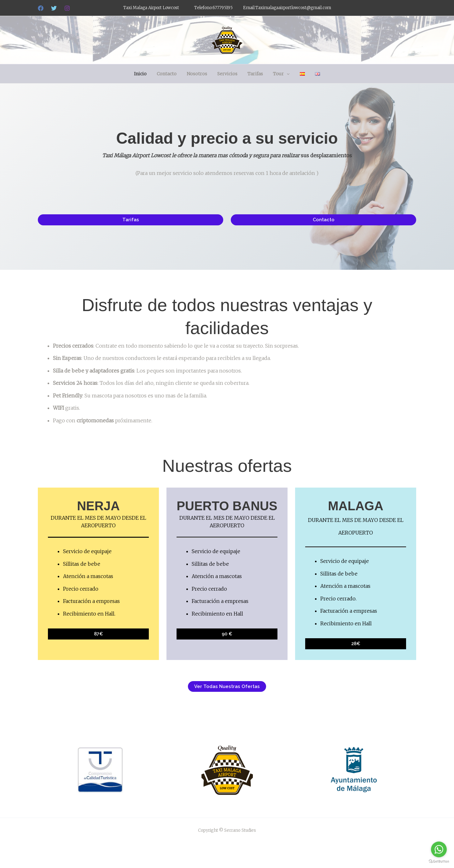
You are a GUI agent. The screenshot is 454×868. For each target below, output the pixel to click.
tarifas (131, 220)
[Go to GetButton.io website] (439, 862)
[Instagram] (67, 8)
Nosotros (199, 74)
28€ (356, 644)
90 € (227, 634)
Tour (279, 74)
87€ (99, 634)
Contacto (170, 74)
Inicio (145, 74)
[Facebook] (41, 8)
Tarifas (255, 74)
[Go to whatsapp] (439, 849)
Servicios (228, 74)
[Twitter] (54, 8)
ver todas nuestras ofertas (227, 686)
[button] (285, 74)
